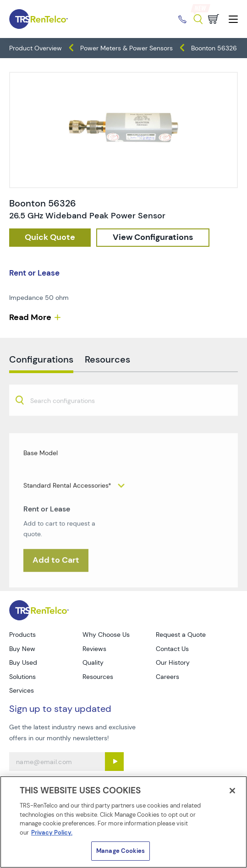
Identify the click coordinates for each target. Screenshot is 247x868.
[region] (123, 822)
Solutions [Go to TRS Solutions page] (22, 677)
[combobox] (123, 422)
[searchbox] (68, 423)
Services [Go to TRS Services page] (22, 690)
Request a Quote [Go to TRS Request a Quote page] (181, 635)
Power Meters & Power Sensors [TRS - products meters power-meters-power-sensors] (126, 48)
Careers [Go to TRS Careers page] (167, 677)
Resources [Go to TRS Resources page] (98, 677)
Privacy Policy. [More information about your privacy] (52, 833)
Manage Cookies (121, 851)
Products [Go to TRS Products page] (22, 635)
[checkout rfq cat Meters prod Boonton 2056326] (50, 238)
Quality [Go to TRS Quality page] (93, 662)
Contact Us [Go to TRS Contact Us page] (172, 649)
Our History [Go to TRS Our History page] (173, 662)
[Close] (232, 791)
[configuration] (153, 238)
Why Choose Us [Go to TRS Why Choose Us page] (106, 635)
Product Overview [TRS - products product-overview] (36, 48)
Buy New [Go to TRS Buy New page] (22, 649)
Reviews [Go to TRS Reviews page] (94, 649)
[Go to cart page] (214, 19)
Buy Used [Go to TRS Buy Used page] (23, 662)
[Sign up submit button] (114, 762)
